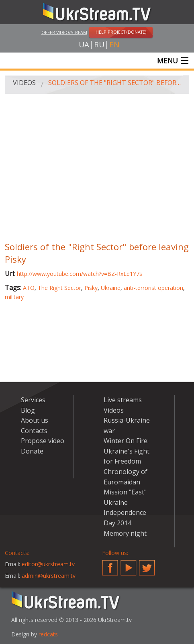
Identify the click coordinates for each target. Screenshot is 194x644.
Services (33, 400)
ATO (29, 288)
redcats (48, 634)
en (114, 45)
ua (84, 45)
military (14, 297)
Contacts (34, 431)
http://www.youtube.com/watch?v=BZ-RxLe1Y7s (80, 274)
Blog (28, 410)
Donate (32, 451)
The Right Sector (59, 288)
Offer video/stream (64, 32)
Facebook (110, 565)
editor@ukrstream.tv (48, 564)
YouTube (129, 565)
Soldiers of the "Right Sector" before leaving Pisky (116, 83)
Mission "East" (125, 492)
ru (99, 45)
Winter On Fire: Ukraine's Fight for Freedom (127, 451)
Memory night (125, 533)
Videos (24, 83)
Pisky (91, 288)
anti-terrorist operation (153, 288)
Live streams (123, 400)
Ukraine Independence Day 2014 (125, 513)
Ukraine (111, 288)
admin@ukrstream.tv (49, 576)
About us (35, 420)
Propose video (43, 441)
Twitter (147, 565)
